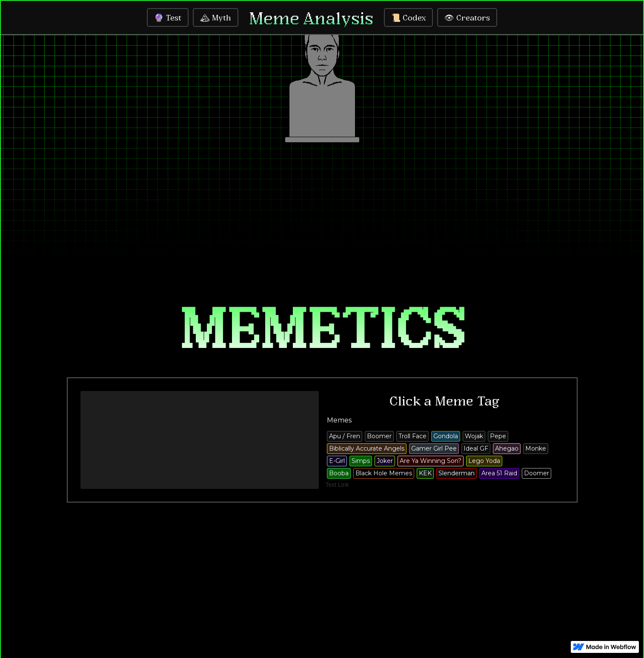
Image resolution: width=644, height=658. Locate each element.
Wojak (474, 436)
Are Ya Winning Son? (431, 461)
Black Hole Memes (384, 473)
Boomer (379, 436)
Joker (385, 461)
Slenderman (457, 473)
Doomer (537, 473)
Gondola (446, 436)
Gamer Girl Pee (434, 448)
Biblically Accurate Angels (367, 448)
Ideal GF (476, 448)
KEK (425, 473)
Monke (536, 448)
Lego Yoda (484, 461)
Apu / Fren (345, 436)
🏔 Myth (216, 17)
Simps (361, 461)
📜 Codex (408, 17)
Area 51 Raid (499, 473)
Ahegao (507, 448)
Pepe (498, 436)
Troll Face (412, 436)
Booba (339, 473)
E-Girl (337, 461)
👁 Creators (467, 17)
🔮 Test (168, 17)
